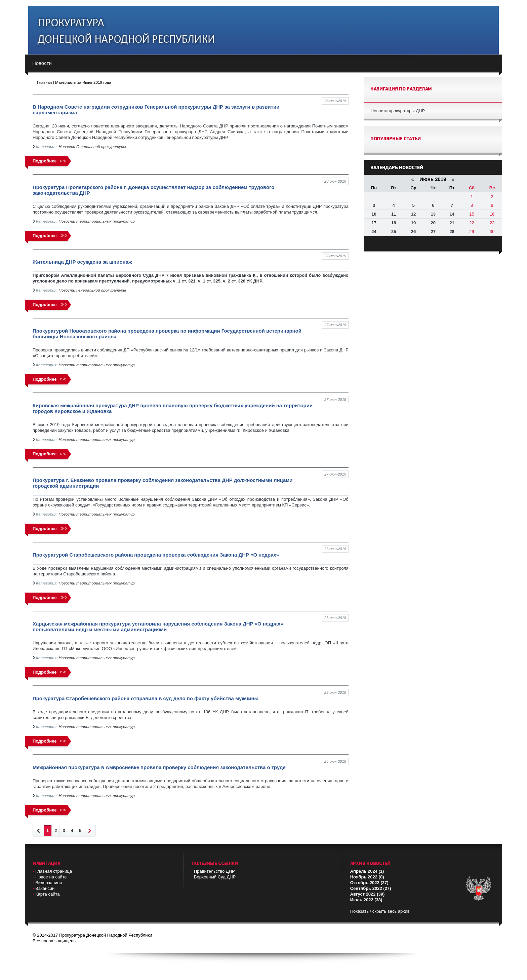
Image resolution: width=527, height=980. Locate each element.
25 (394, 232)
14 (452, 214)
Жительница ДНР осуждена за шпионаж (82, 262)
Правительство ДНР (214, 871)
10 (374, 214)
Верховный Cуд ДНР (215, 877)
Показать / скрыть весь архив (380, 911)
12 (413, 214)
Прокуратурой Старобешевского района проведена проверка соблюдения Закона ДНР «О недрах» (156, 555)
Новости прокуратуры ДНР (398, 111)
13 (433, 214)
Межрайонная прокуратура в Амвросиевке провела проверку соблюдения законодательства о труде (159, 767)
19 (413, 223)
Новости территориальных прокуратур (97, 221)
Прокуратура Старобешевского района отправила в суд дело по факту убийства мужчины (146, 698)
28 (452, 232)
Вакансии (45, 888)
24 (374, 232)
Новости (42, 63)
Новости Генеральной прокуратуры (92, 146)
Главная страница (54, 871)
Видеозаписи (49, 883)
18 (394, 223)
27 (433, 232)
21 (452, 223)
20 (433, 223)
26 (413, 232)
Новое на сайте (51, 877)
